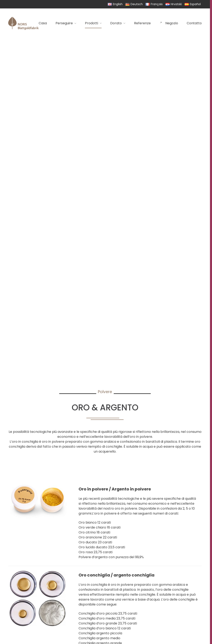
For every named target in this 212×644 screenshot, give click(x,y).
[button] (105, 523)
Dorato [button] (118, 23)
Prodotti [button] (93, 23)
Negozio (169, 23)
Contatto (194, 23)
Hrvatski (174, 4)
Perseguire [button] (66, 23)
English (115, 4)
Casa (43, 23)
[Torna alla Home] (23, 23)
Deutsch (134, 4)
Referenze (142, 23)
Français (154, 4)
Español (193, 4)
